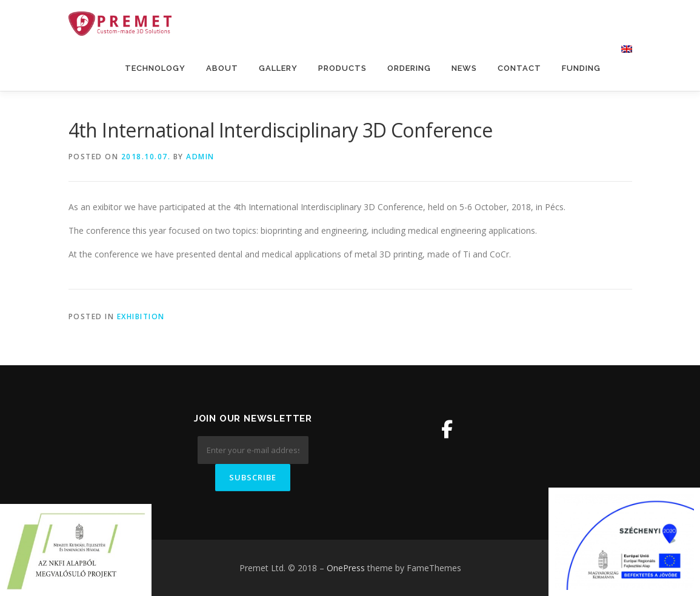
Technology (155, 68)
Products (342, 68)
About (222, 68)
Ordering (409, 68)
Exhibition (141, 316)
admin (200, 157)
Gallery (278, 68)
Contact (519, 68)
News (464, 68)
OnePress (346, 568)
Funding (581, 68)
